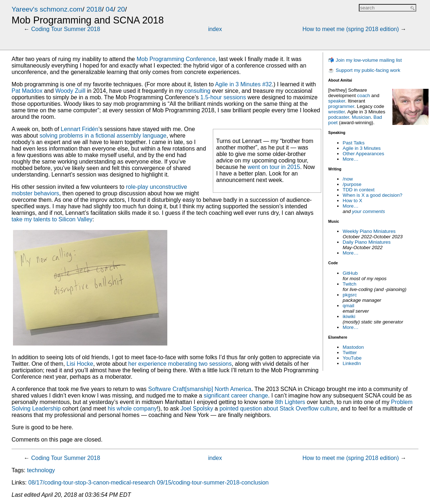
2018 (94, 9)
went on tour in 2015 (274, 167)
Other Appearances (363, 154)
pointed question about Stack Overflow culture (278, 409)
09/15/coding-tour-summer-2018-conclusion (213, 483)
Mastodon (353, 347)
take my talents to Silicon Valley (52, 219)
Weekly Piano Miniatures (369, 231)
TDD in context (358, 190)
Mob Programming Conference (176, 59)
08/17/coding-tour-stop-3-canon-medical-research (92, 483)
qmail (348, 306)
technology (41, 470)
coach (364, 95)
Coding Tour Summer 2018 (66, 29)
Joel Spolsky (197, 409)
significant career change (236, 396)
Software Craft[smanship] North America (200, 389)
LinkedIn (352, 363)
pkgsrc (350, 295)
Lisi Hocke (80, 364)
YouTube (352, 358)
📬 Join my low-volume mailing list (365, 60)
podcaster (339, 117)
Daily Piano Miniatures (367, 242)
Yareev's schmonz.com (47, 9)
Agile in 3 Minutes (362, 148)
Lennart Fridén (79, 129)
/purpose (352, 184)
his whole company (132, 409)
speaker (337, 101)
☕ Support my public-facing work (364, 70)
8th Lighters (290, 402)
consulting (197, 91)
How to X (352, 201)
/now (348, 179)
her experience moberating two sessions (180, 364)
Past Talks (354, 143)
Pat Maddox (27, 91)
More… (351, 159)
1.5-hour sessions (223, 97)
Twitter (350, 353)
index (215, 29)
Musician (362, 117)
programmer (341, 106)
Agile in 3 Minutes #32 (243, 84)
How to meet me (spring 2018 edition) (351, 29)
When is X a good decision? (372, 195)
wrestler (336, 112)
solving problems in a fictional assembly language (103, 136)
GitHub (350, 273)
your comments (368, 211)
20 (121, 9)
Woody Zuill (70, 91)
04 (109, 9)
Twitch (349, 284)
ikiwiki (349, 316)
